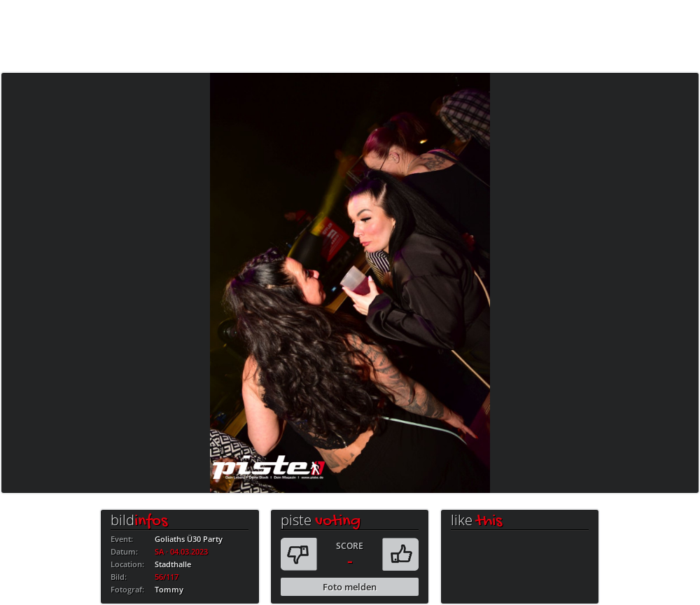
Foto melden (350, 587)
